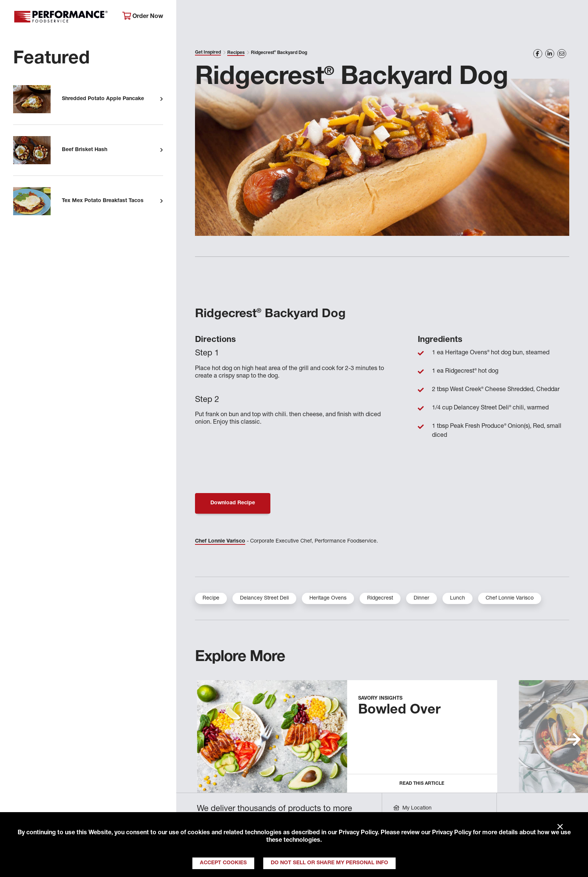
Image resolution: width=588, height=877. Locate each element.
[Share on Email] (562, 54)
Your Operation (379, 17)
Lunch (457, 598)
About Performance (218, 17)
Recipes (236, 53)
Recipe (211, 598)
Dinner (421, 598)
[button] (574, 739)
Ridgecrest (380, 598)
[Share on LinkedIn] (550, 54)
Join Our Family (514, 17)
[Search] (569, 17)
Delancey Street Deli (264, 598)
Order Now (143, 16)
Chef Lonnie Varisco (220, 541)
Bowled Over (399, 711)
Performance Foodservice (62, 17)
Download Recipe (233, 503)
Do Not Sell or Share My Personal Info (329, 863)
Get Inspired (447, 17)
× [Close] (560, 827)
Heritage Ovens (328, 598)
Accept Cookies (223, 863)
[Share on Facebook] (538, 54)
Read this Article (422, 784)
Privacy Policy (358, 833)
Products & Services (302, 17)
